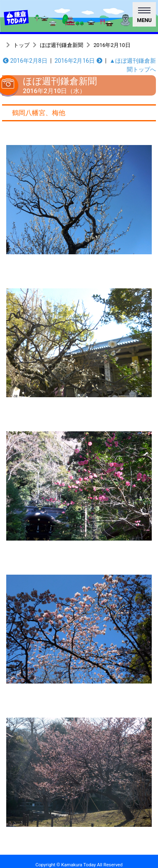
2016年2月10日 (112, 45)
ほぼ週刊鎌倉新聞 (62, 45)
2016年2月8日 (25, 61)
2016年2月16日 (78, 61)
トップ (21, 45)
